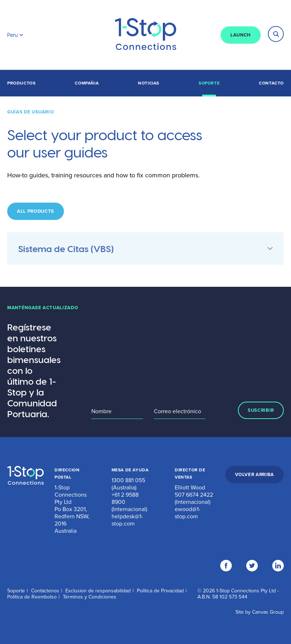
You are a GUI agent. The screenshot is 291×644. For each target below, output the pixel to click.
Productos (21, 83)
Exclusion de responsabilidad (98, 591)
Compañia (87, 83)
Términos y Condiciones (90, 597)
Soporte (209, 83)
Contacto (271, 83)
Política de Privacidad (160, 591)
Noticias (149, 83)
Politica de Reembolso (32, 597)
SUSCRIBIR (261, 410)
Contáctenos (45, 591)
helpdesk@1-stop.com (127, 520)
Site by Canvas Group (260, 612)
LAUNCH (241, 35)
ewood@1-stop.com (188, 513)
